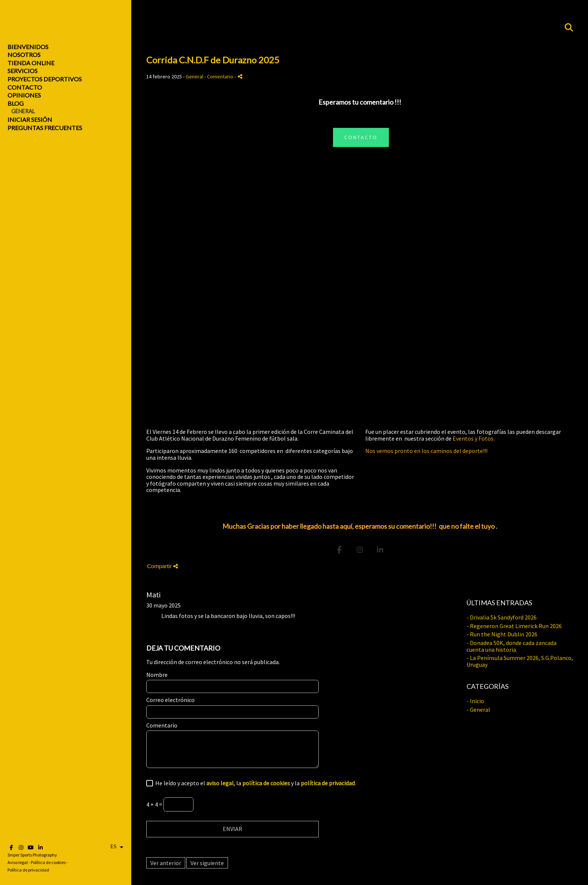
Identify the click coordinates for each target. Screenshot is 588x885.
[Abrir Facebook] (11, 847)
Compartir (162, 566)
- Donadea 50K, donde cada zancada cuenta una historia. (511, 646)
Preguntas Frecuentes (45, 128)
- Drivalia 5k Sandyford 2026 (502, 617)
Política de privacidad (28, 870)
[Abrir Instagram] (21, 847)
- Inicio (475, 701)
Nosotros (24, 55)
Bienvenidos (28, 47)
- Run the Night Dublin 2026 (502, 634)
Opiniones (24, 95)
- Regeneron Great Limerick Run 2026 (514, 626)
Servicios (22, 71)
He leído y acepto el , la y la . (254, 783)
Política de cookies (48, 862)
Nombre (157, 675)
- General (478, 709)
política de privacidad (328, 783)
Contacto (25, 87)
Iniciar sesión (30, 119)
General (23, 111)
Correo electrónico (170, 700)
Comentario (162, 726)
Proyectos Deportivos (45, 79)
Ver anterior (166, 863)
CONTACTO (361, 137)
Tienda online (31, 63)
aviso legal (220, 783)
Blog (16, 103)
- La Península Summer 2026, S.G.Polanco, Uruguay (520, 661)
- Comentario (219, 76)
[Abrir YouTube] (31, 847)
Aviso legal (18, 862)
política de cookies (266, 783)
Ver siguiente (207, 863)
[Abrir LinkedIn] (40, 847)
